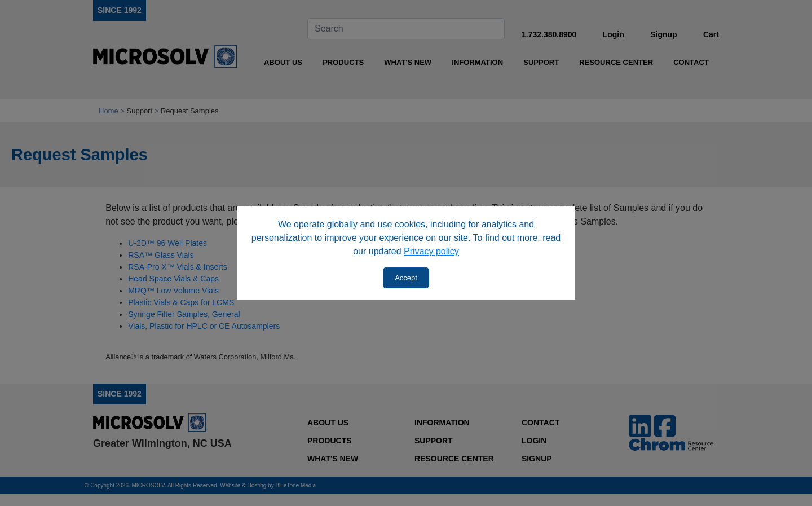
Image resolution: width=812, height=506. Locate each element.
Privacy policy (431, 251)
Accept (406, 278)
